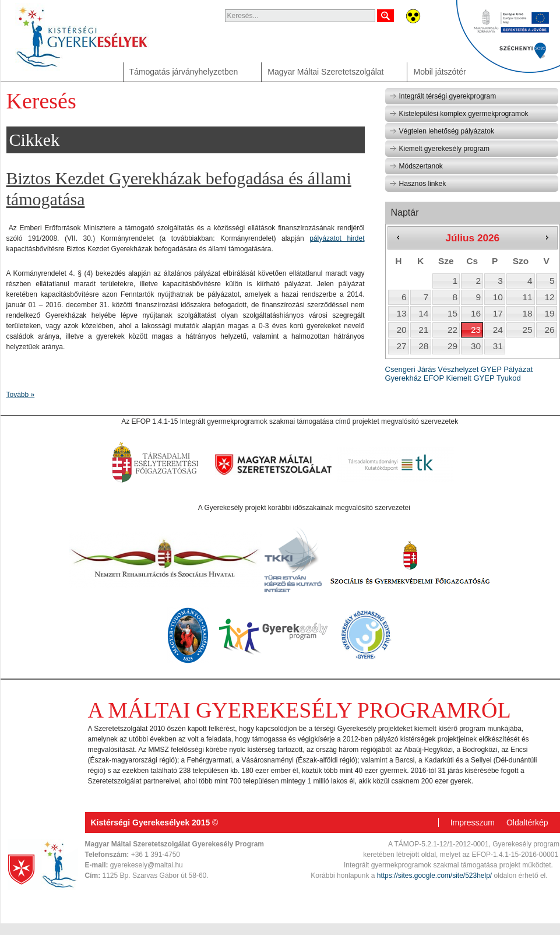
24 (498, 330)
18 (528, 313)
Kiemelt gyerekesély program (439, 149)
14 (423, 313)
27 (401, 346)
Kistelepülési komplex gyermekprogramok (459, 114)
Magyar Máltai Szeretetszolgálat (325, 72)
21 (423, 330)
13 (401, 313)
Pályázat (518, 369)
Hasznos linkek (418, 184)
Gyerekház (404, 378)
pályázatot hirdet (337, 238)
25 (528, 330)
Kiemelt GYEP (470, 378)
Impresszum (473, 822)
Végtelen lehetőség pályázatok (442, 131)
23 (476, 330)
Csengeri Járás (411, 369)
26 (549, 330)
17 (498, 313)
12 (549, 297)
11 (528, 297)
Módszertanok (416, 166)
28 (423, 346)
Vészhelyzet (458, 369)
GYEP (491, 369)
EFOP (434, 378)
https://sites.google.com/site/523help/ (434, 876)
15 (452, 313)
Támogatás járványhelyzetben (184, 72)
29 (452, 346)
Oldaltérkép (527, 822)
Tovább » (21, 395)
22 (452, 330)
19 (549, 313)
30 (476, 346)
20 (401, 330)
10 (498, 297)
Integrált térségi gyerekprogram (443, 96)
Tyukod (509, 378)
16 (476, 313)
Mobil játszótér (439, 72)
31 (498, 346)
